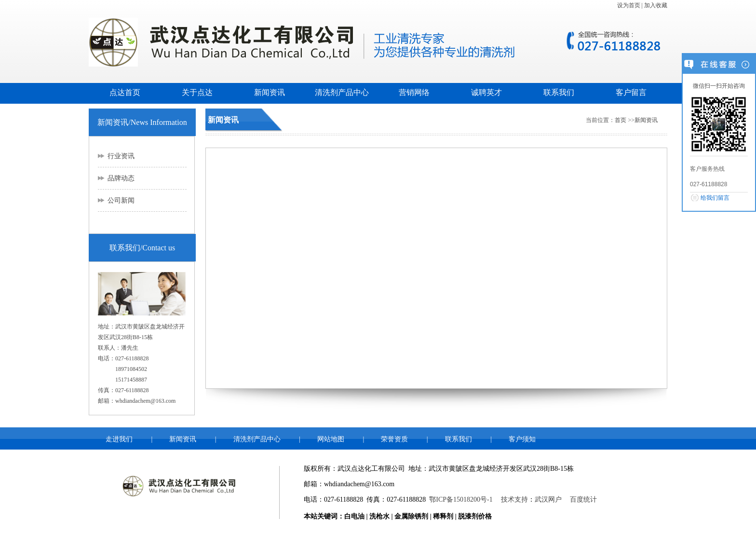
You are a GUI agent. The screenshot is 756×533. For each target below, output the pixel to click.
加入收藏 (656, 5)
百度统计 (583, 499)
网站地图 (331, 439)
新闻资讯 (270, 92)
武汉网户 (548, 499)
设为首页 (629, 5)
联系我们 (559, 92)
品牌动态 (121, 178)
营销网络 (414, 92)
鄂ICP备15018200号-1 (461, 499)
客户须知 (522, 439)
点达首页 (125, 92)
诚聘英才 (486, 92)
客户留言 (631, 92)
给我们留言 (715, 198)
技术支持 (514, 499)
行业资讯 (121, 156)
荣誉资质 (394, 439)
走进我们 (119, 439)
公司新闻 (121, 200)
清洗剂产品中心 (342, 92)
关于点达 (197, 92)
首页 (621, 120)
